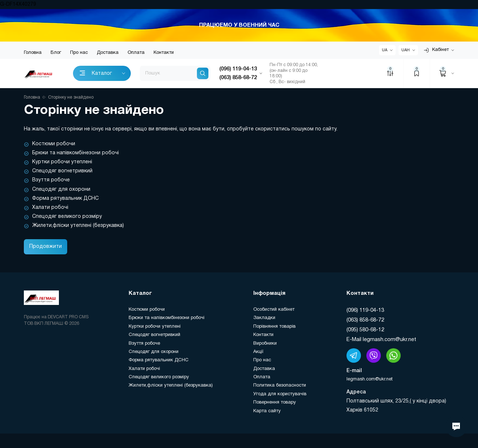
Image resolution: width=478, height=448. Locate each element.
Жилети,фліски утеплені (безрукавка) (78, 226)
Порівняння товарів (274, 327)
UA (385, 50)
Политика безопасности (280, 385)
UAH (406, 50)
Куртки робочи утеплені (62, 162)
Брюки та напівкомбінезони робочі (76, 153)
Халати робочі (50, 208)
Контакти (164, 53)
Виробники (265, 344)
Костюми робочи (54, 144)
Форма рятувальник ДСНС (65, 199)
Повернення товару (275, 402)
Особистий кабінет (274, 310)
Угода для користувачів (280, 394)
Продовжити (46, 247)
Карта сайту (267, 411)
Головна (33, 53)
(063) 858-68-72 (365, 320)
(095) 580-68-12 (365, 330)
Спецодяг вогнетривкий (62, 171)
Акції (258, 352)
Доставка (108, 53)
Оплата (136, 53)
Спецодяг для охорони (61, 189)
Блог (56, 53)
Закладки (264, 318)
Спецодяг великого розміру (67, 217)
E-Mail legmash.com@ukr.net (381, 340)
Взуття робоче (51, 180)
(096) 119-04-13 (365, 310)
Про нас (79, 53)
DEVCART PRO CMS (68, 317)
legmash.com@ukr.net (370, 379)
